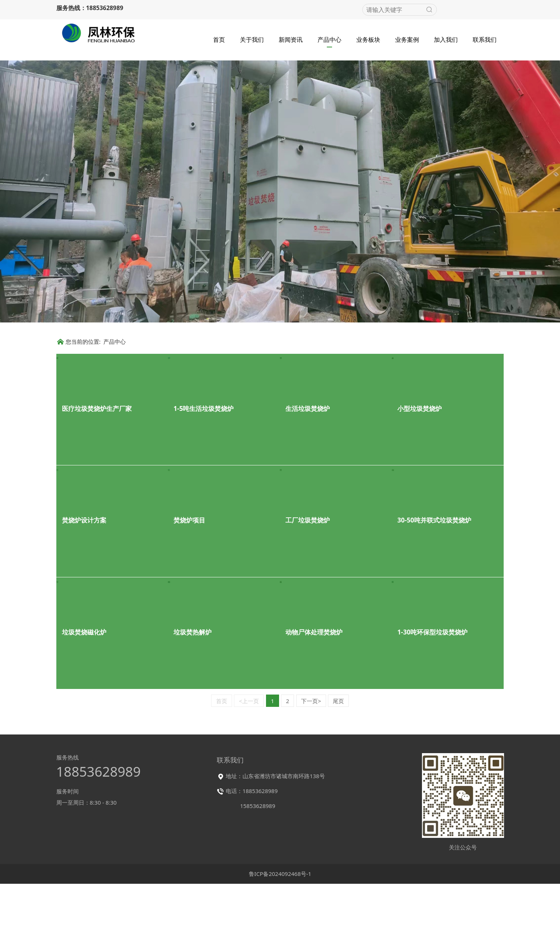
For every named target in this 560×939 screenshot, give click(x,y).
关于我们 (252, 39)
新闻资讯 (291, 39)
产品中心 (329, 39)
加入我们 (446, 39)
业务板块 (368, 39)
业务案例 (407, 39)
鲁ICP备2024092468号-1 (280, 933)
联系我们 (485, 39)
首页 (219, 39)
